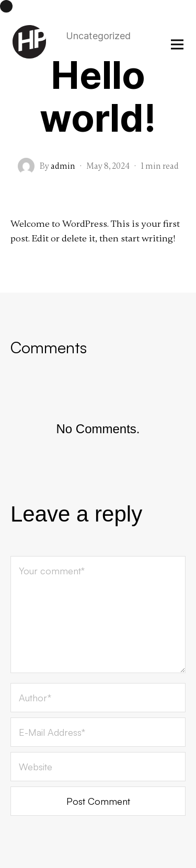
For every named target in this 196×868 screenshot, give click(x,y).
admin (63, 166)
